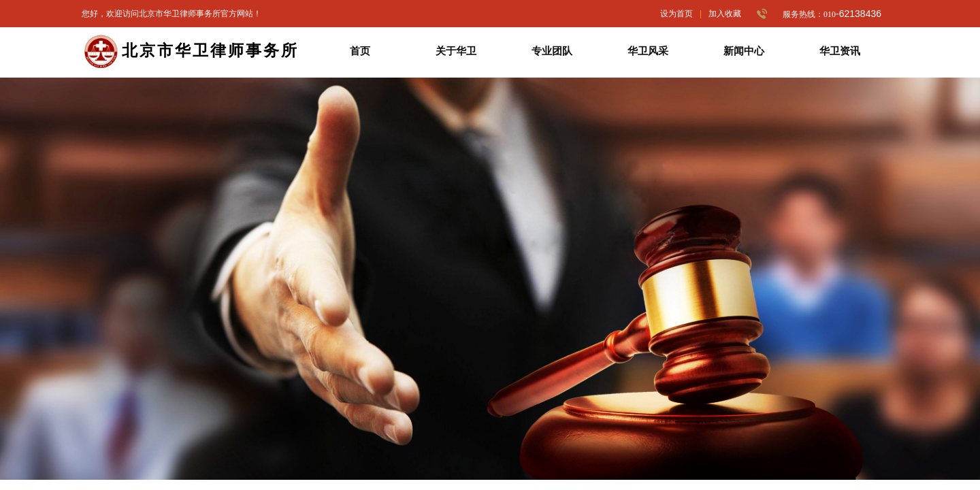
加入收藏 (725, 14)
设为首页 (676, 14)
